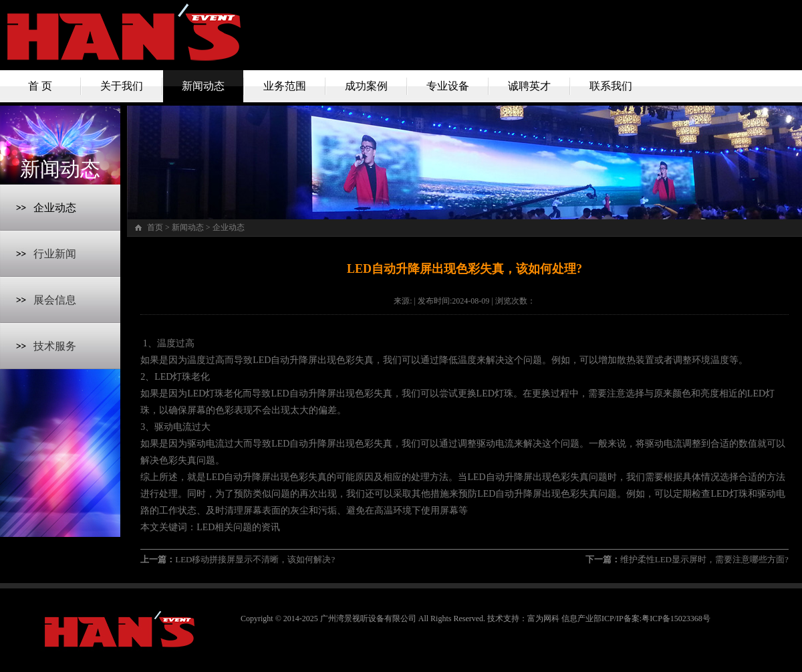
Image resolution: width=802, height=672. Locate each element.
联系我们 (611, 86)
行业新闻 (55, 254)
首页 (155, 227)
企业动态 (55, 208)
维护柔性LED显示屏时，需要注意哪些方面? (704, 559)
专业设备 (448, 86)
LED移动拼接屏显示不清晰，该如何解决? (255, 559)
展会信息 (55, 300)
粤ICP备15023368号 (676, 619)
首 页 (40, 86)
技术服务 (55, 346)
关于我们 (122, 86)
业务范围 (285, 86)
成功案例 (366, 86)
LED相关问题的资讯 (238, 527)
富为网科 (543, 619)
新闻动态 (203, 86)
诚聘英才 (529, 86)
